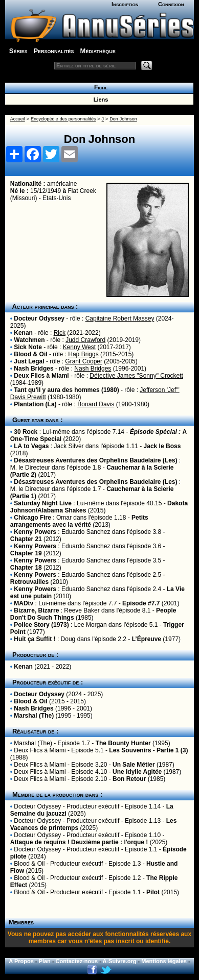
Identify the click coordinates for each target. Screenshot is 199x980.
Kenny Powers (35, 532)
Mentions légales (164, 961)
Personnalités (53, 51)
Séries (18, 51)
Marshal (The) (34, 716)
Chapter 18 (26, 568)
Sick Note (28, 347)
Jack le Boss (162, 446)
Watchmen (29, 340)
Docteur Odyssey (39, 318)
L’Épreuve (147, 639)
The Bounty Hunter (123, 743)
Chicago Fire (32, 518)
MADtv (24, 603)
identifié (157, 941)
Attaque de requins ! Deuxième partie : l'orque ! (79, 842)
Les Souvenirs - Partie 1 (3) (148, 750)
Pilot (153, 892)
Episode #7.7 (141, 603)
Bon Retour (129, 779)
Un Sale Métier (134, 765)
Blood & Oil (30, 354)
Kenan (23, 333)
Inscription (125, 4)
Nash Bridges (34, 369)
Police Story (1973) (41, 625)
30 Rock (26, 432)
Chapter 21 (26, 539)
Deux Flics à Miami (41, 376)
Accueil (18, 119)
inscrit (125, 941)
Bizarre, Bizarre (36, 610)
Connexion (171, 4)
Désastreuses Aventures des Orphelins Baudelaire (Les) (95, 460)
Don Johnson (123, 119)
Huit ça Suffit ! (35, 639)
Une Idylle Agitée (137, 772)
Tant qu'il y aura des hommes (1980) (66, 390)
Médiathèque (98, 51)
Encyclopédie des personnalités (63, 119)
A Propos (21, 961)
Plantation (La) (35, 404)
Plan (45, 961)
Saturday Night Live (43, 503)
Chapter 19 (26, 553)
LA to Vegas (31, 446)
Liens (99, 100)
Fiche (99, 87)
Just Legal (29, 361)
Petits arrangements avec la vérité (79, 521)
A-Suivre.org (119, 961)
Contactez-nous (77, 961)
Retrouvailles (29, 582)
